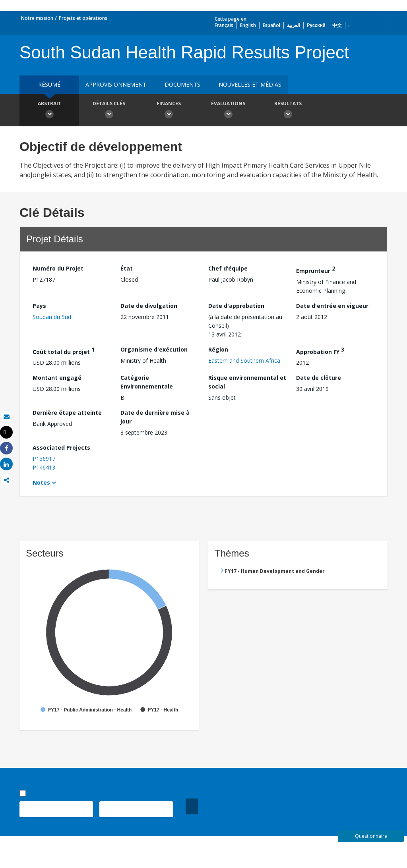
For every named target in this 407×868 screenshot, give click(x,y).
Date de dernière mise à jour (155, 417)
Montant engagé (57, 378)
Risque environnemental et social (247, 382)
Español (271, 25)
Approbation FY (320, 351)
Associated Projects (61, 448)
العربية (294, 25)
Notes (41, 482)
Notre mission (37, 18)
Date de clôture (319, 378)
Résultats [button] (288, 111)
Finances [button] (169, 111)
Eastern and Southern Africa (244, 361)
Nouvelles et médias (250, 84)
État (127, 268)
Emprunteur (316, 270)
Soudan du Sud (52, 317)
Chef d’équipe (228, 268)
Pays (39, 306)
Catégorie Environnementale (147, 382)
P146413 (44, 467)
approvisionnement (116, 84)
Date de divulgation (149, 306)
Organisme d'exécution (154, 349)
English (248, 25)
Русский (316, 25)
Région (218, 349)
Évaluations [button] (228, 111)
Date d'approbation (236, 306)
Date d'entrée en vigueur (332, 306)
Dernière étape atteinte (67, 413)
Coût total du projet (64, 351)
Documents (182, 84)
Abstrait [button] (49, 111)
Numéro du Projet (58, 268)
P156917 (44, 459)
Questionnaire (371, 836)
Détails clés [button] (109, 111)
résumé (49, 84)
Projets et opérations (83, 18)
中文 (337, 25)
